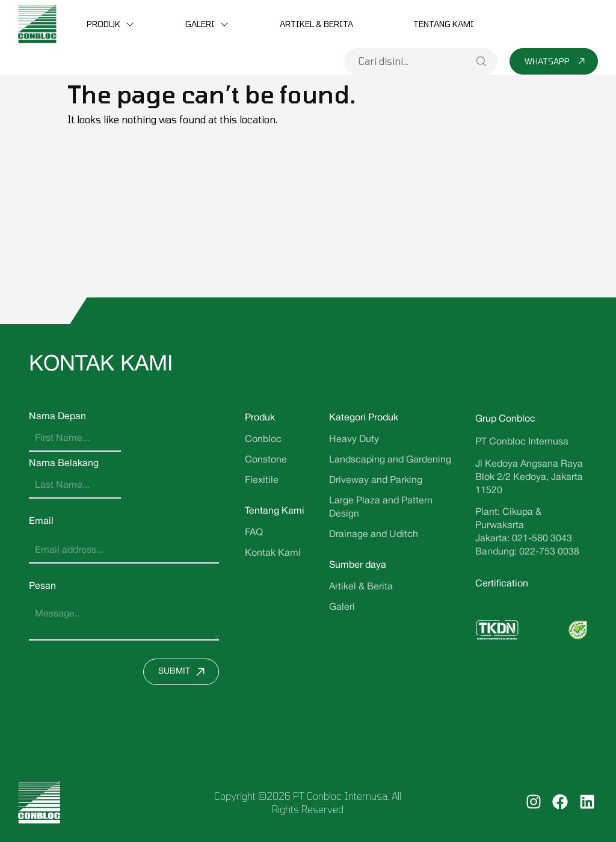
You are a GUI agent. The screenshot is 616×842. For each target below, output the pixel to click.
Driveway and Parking (376, 481)
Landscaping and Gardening (390, 460)
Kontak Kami (273, 553)
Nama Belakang (64, 464)
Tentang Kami (444, 24)
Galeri (200, 24)
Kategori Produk (364, 418)
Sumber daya (358, 565)
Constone (266, 460)
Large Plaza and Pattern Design (381, 508)
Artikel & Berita (316, 24)
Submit (184, 672)
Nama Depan (57, 417)
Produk (103, 24)
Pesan (42, 586)
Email (41, 521)
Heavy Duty (354, 440)
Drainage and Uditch (374, 535)
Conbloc (263, 440)
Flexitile (262, 481)
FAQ (254, 533)
